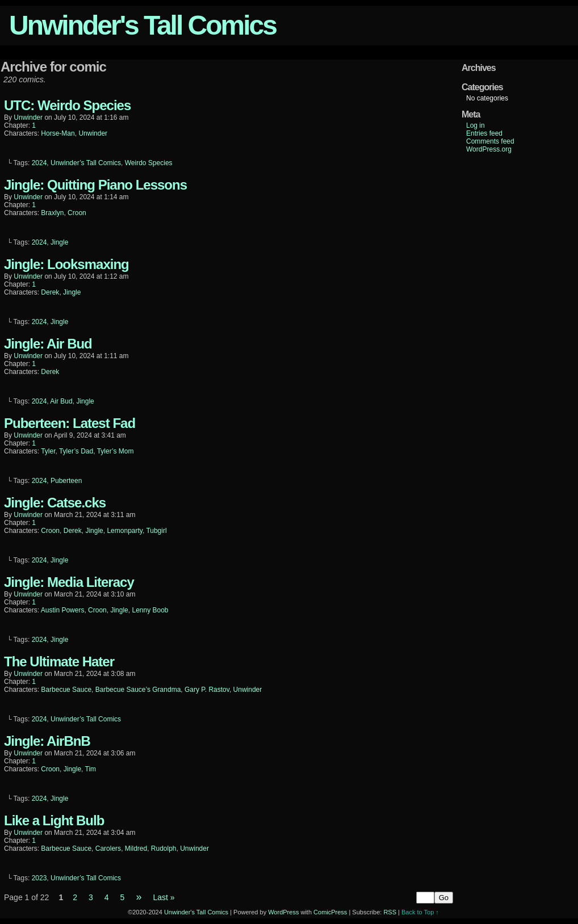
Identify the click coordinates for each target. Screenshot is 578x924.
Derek (50, 292)
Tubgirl (156, 531)
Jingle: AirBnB (47, 741)
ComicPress (330, 912)
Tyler (48, 451)
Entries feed (484, 133)
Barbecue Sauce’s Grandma (138, 690)
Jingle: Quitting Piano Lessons (95, 185)
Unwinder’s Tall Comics (86, 163)
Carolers (108, 849)
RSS (390, 912)
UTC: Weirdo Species (67, 105)
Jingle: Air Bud (48, 344)
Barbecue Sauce (66, 690)
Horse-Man (58, 133)
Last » (164, 897)
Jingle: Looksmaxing (66, 264)
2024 (39, 163)
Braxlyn (52, 213)
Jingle (59, 242)
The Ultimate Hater (59, 661)
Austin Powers (63, 610)
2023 (39, 878)
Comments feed (490, 141)
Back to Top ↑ (420, 912)
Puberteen (66, 481)
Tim (91, 769)
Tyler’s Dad (76, 451)
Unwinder (93, 133)
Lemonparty (124, 531)
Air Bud (61, 401)
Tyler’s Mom (116, 451)
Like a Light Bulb (54, 820)
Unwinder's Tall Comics (143, 25)
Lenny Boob (150, 610)
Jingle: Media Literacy (69, 582)
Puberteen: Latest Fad (70, 423)
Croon (77, 213)
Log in (476, 125)
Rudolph (164, 849)
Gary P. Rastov (207, 690)
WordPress (283, 912)
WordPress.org (489, 149)
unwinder (28, 117)
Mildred (136, 849)
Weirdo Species (149, 163)
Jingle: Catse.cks (55, 503)
